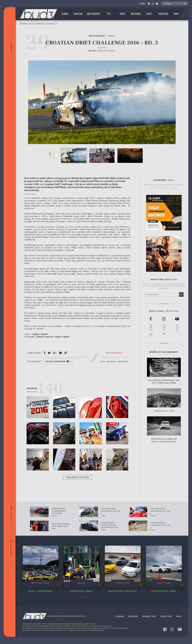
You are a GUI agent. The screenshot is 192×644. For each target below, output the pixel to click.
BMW (146, 185)
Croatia (153, 185)
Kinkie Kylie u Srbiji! (81, 591)
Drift (111, 36)
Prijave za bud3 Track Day (122, 591)
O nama (142, 4)
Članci (65, 14)
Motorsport (94, 14)
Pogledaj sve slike (77, 477)
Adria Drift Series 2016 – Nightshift (60, 525)
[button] (184, 3)
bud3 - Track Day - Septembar (114, 362)
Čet (109, 14)
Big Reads (136, 14)
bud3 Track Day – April (164, 591)
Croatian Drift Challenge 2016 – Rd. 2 (160, 525)
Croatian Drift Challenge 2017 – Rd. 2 (160, 511)
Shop (176, 14)
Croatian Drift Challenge (170, 185)
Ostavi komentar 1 (58, 361)
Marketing (149, 616)
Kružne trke (40, 583)
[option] (74, 156)
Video (122, 14)
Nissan (174, 188)
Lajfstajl (78, 14)
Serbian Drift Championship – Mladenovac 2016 (110, 525)
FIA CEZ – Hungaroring (40, 591)
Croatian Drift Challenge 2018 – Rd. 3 (111, 511)
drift (153, 188)
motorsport (163, 188)
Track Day (163, 14)
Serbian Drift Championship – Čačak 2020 (59, 511)
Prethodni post (114, 353)
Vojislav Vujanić (107, 51)
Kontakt (133, 616)
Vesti (149, 14)
